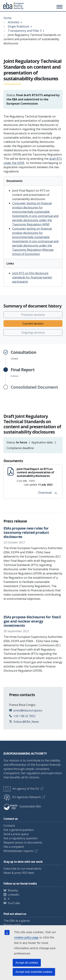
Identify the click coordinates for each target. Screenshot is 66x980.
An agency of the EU (21, 789)
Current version (33, 323)
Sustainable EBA (22, 806)
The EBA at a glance (17, 921)
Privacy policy (12, 925)
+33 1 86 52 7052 (24, 716)
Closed (23, 355)
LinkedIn (13, 895)
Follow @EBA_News (26, 722)
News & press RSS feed (19, 873)
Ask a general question (19, 830)
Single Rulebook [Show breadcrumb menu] (18, 26)
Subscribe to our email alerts (23, 869)
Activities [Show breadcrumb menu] (14, 22)
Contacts (9, 826)
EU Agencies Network (22, 797)
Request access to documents (23, 842)
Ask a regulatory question (21, 838)
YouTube (14, 903)
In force (23, 372)
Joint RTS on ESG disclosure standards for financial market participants (32, 277)
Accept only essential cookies (34, 972)
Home (7, 18)
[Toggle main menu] (59, 7)
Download (48, 493)
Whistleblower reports (18, 851)
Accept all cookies (27, 963)
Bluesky (13, 890)
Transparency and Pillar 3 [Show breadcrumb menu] (25, 31)
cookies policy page (26, 937)
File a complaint (14, 847)
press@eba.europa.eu (28, 710)
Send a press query (16, 834)
